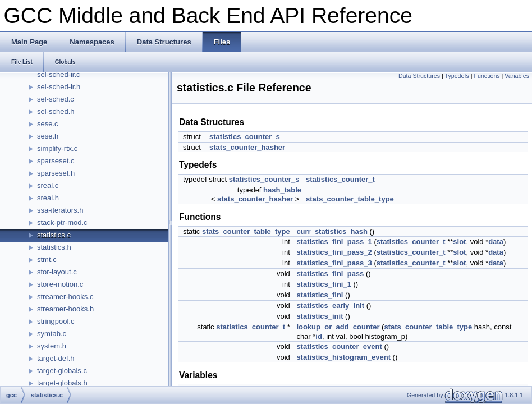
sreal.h (48, 198)
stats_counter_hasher (247, 147)
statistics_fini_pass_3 (334, 263)
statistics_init (320, 316)
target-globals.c (62, 371)
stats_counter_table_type (350, 199)
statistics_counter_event (339, 346)
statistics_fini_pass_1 (334, 242)
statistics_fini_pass (330, 274)
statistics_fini (320, 295)
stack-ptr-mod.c (62, 222)
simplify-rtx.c (57, 148)
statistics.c (54, 235)
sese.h (48, 136)
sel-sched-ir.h (59, 87)
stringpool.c (56, 321)
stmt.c (47, 260)
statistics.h (54, 247)
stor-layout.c (57, 272)
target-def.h (56, 358)
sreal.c (48, 185)
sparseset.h (56, 173)
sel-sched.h (56, 111)
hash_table (282, 190)
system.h (52, 346)
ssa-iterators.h (60, 210)
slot (459, 242)
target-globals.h (62, 383)
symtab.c (52, 334)
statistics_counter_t (340, 179)
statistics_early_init (330, 306)
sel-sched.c (56, 99)
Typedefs (457, 76)
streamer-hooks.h (65, 309)
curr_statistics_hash (332, 231)
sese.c (48, 124)
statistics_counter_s (245, 137)
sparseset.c (56, 161)
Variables (517, 76)
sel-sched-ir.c (59, 74)
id (319, 336)
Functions (487, 76)
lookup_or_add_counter (338, 327)
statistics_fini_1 (324, 284)
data (496, 242)
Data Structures (419, 76)
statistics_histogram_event (343, 357)
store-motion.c (60, 284)
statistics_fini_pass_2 (334, 252)
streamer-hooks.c (65, 297)
